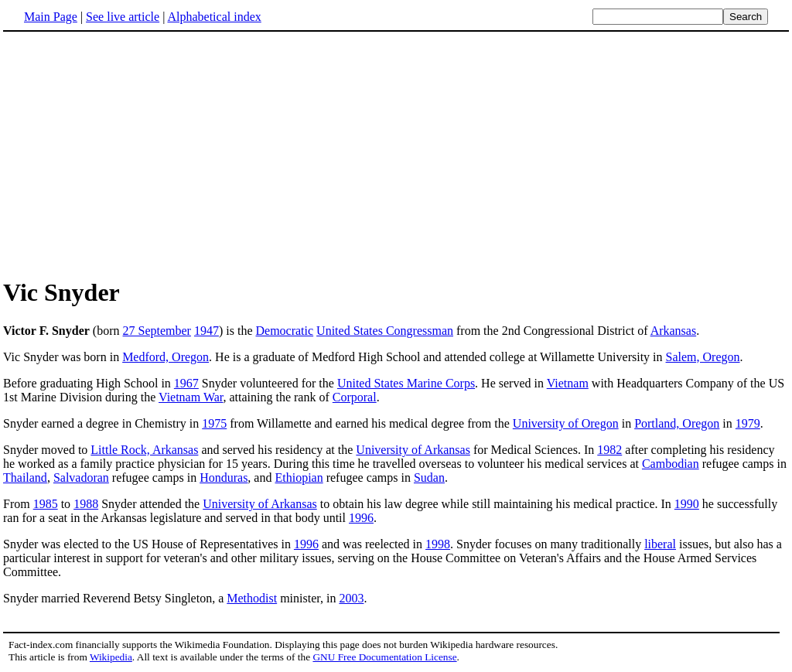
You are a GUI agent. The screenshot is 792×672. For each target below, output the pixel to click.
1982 (609, 450)
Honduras (224, 478)
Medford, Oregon (166, 357)
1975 (214, 423)
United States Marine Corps (406, 383)
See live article (123, 17)
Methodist (252, 598)
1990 (687, 504)
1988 (86, 504)
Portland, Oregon (677, 423)
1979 (748, 423)
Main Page (51, 17)
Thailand (25, 478)
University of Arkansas (413, 450)
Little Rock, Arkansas (144, 450)
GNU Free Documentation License (384, 657)
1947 (207, 331)
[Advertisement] (133, 154)
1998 (438, 544)
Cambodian (671, 464)
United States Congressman (385, 331)
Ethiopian (299, 478)
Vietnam (568, 383)
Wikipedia (111, 657)
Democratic (284, 331)
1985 (46, 504)
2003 (351, 598)
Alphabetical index (214, 17)
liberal (660, 544)
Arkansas (674, 331)
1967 (186, 383)
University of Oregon (566, 423)
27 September (157, 331)
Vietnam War (191, 397)
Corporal (355, 397)
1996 (361, 518)
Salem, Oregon (703, 357)
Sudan (429, 478)
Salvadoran (81, 478)
